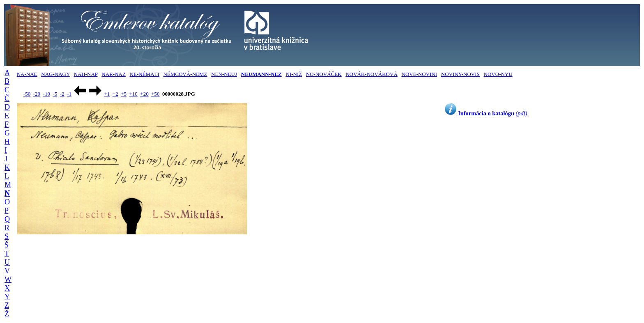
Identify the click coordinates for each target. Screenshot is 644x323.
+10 (133, 94)
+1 (107, 94)
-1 (69, 94)
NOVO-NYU (498, 74)
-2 (62, 94)
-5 (55, 94)
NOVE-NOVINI (420, 74)
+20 (144, 94)
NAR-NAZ (114, 74)
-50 (27, 94)
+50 (155, 94)
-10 (47, 94)
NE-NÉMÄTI (145, 74)
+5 (124, 94)
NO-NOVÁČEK (324, 74)
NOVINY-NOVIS (460, 74)
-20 (37, 94)
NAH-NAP (86, 74)
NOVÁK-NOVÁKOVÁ (371, 74)
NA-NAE (27, 74)
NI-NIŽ (294, 74)
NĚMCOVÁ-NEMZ (185, 74)
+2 (115, 94)
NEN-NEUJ (224, 74)
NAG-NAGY (55, 74)
